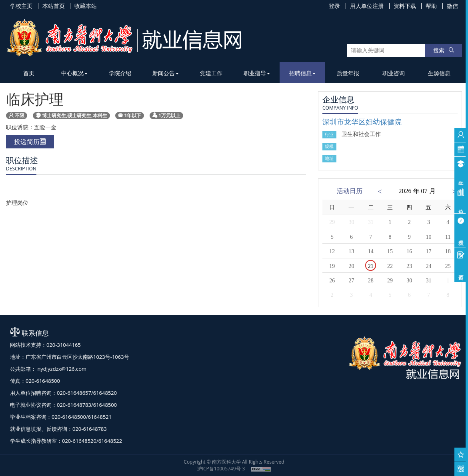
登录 (334, 6)
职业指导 (257, 73)
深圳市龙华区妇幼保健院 (362, 122)
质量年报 (348, 73)
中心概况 (74, 73)
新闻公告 (166, 73)
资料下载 (405, 6)
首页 (29, 73)
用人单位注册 (367, 6)
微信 (452, 6)
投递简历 (30, 142)
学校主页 (21, 6)
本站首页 (54, 6)
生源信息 (439, 73)
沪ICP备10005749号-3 (221, 469)
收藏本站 (86, 6)
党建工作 (211, 73)
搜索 (444, 50)
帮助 (431, 6)
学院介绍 (120, 73)
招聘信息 (302, 73)
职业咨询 (394, 73)
